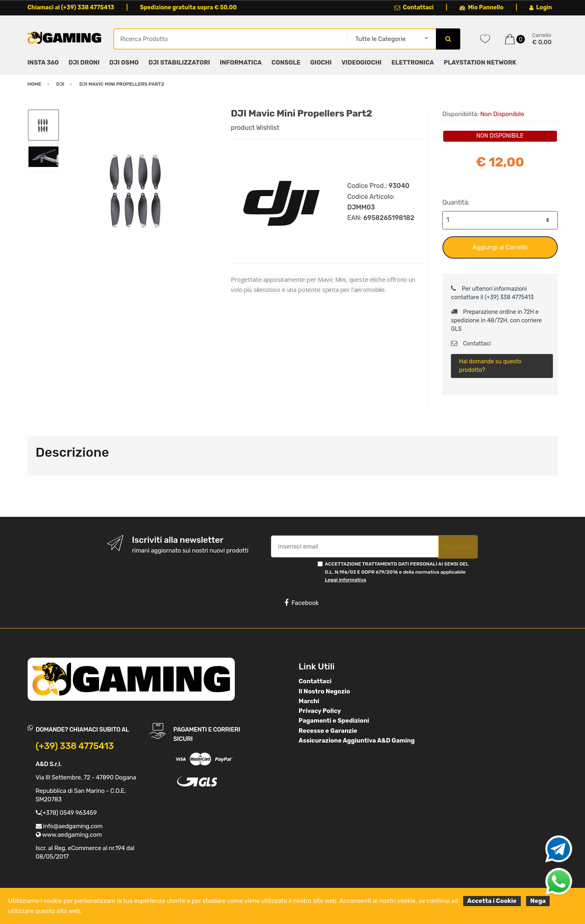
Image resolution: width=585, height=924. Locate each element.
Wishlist (268, 128)
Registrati (458, 547)
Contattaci (414, 8)
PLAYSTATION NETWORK (480, 63)
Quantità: (456, 202)
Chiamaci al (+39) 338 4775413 (71, 8)
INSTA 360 (43, 63)
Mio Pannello (482, 8)
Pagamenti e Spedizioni (334, 721)
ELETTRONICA (413, 63)
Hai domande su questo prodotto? (490, 366)
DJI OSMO (124, 63)
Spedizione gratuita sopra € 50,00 (188, 8)
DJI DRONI (84, 63)
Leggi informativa (346, 580)
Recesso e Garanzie (328, 731)
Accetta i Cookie (492, 901)
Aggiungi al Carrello (500, 247)
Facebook (301, 603)
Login (541, 8)
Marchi (309, 701)
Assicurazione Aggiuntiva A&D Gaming (357, 740)
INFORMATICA (241, 63)
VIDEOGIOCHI (361, 63)
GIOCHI (321, 63)
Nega (538, 901)
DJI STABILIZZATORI (179, 63)
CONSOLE (286, 63)
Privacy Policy (320, 711)
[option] (139, 189)
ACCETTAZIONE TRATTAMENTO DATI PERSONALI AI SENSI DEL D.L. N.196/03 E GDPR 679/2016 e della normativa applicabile (397, 572)
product (243, 128)
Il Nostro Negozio (324, 691)
